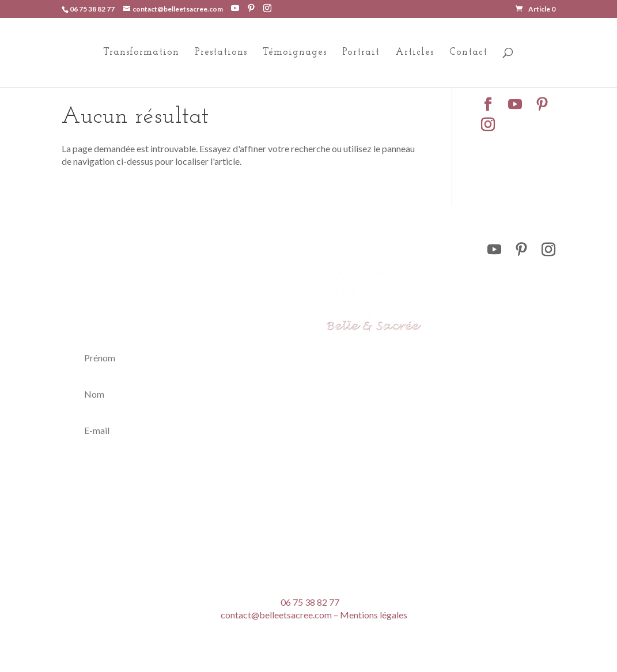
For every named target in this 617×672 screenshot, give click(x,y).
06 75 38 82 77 (92, 9)
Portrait (361, 53)
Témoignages (295, 53)
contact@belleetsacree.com (276, 615)
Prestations (221, 53)
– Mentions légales (370, 615)
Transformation (141, 53)
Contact (468, 53)
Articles (415, 53)
